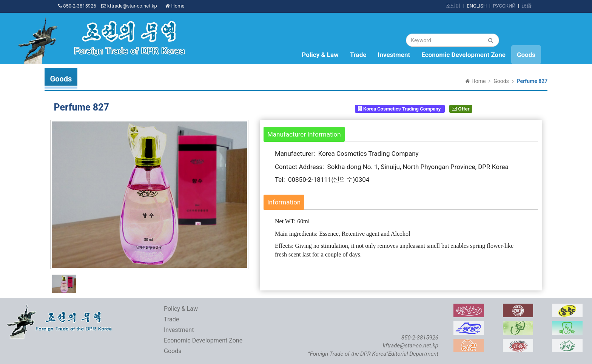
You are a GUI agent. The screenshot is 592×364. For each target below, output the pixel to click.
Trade (358, 55)
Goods (526, 55)
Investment (394, 55)
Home (175, 6)
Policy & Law (320, 55)
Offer (461, 108)
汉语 (527, 6)
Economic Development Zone (463, 55)
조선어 (453, 6)
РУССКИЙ (504, 6)
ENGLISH (477, 6)
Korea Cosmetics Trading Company (400, 108)
